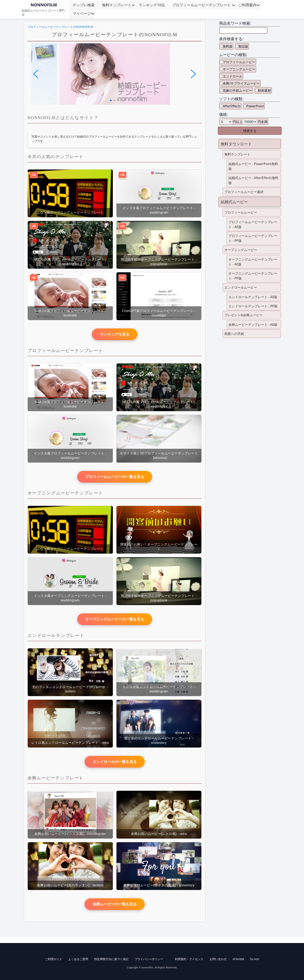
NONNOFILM (44, 5)
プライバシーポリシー (149, 959)
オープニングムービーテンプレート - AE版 (253, 262)
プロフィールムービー (239, 62)
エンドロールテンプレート (56, 635)
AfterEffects (232, 106)
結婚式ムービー (234, 202)
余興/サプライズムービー (241, 83)
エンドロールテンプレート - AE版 (253, 297)
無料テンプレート (117, 5)
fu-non (255, 959)
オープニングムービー (239, 69)
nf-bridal (238, 959)
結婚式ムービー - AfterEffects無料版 (253, 180)
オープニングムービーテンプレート (65, 493)
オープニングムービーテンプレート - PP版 (253, 276)
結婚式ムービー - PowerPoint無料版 (253, 166)
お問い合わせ (218, 959)
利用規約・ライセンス (189, 959)
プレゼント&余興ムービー (244, 315)
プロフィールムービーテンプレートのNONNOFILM (60, 27)
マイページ (82, 13)
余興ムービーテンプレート (56, 778)
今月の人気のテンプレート (56, 157)
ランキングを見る (115, 334)
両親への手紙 (234, 334)
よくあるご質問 (78, 959)
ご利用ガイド (54, 959)
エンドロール (233, 76)
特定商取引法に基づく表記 (111, 959)
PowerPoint (255, 106)
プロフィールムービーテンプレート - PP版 (253, 238)
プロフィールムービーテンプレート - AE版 (253, 224)
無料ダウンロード (236, 144)
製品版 (243, 46)
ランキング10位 (152, 5)
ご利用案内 (247, 5)
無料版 (228, 46)
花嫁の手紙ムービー (237, 90)
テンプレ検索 (84, 5)
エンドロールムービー (241, 287)
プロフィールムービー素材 (244, 192)
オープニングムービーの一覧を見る (115, 619)
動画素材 (264, 90)
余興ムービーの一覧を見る (115, 904)
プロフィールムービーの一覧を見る (115, 477)
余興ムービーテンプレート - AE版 (253, 325)
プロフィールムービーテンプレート (202, 5)
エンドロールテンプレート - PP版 (253, 306)
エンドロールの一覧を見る (115, 762)
